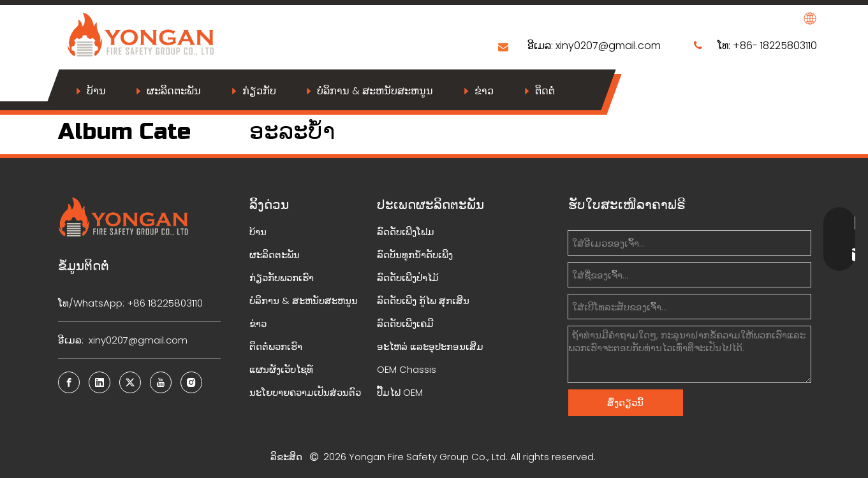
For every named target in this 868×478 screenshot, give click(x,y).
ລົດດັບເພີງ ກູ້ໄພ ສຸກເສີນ (423, 301)
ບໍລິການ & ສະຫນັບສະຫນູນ (375, 91)
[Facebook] (69, 382)
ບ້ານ (96, 91)
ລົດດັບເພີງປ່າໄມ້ (408, 278)
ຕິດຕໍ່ (545, 91)
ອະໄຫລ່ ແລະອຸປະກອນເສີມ (430, 346)
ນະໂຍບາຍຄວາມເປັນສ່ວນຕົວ (305, 392)
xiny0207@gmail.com (608, 46)
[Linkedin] (99, 382)
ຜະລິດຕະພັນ (174, 91)
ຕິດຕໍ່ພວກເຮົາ (276, 346)
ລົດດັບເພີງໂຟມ (406, 232)
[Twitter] (130, 382)
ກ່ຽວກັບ (259, 91)
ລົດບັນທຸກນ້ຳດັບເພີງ (415, 255)
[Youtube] (161, 382)
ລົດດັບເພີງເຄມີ (405, 323)
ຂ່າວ (484, 91)
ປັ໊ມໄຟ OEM (400, 392)
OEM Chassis (407, 369)
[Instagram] (191, 382)
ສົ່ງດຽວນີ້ (625, 402)
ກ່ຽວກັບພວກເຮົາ (282, 278)
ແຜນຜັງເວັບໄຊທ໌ (281, 369)
